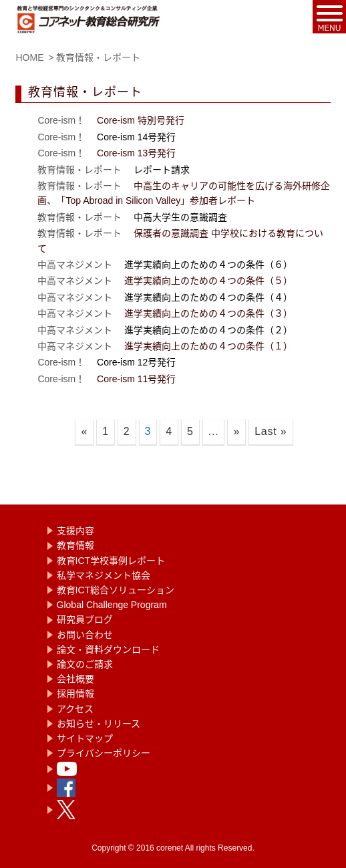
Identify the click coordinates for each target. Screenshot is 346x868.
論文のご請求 (85, 664)
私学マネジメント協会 (104, 575)
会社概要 (75, 679)
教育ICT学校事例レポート (111, 561)
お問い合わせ (85, 635)
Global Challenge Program (112, 605)
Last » (271, 431)
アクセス (75, 709)
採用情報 (75, 694)
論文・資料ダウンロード (108, 649)
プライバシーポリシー (104, 753)
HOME (29, 57)
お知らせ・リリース (99, 724)
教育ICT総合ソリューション (116, 590)
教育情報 (75, 545)
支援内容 (75, 531)
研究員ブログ (85, 619)
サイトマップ (85, 738)
